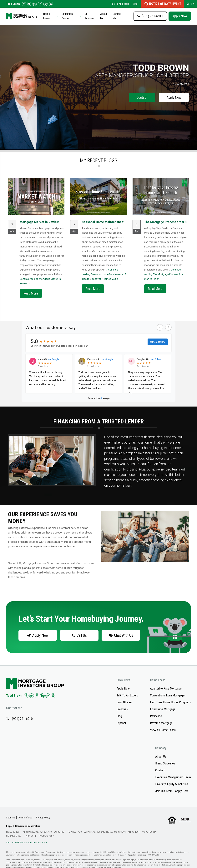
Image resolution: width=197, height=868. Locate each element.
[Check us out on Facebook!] (24, 4)
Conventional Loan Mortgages (168, 695)
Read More (31, 293)
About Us (161, 756)
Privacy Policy (43, 818)
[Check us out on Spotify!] (53, 696)
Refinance (156, 716)
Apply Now (180, 16)
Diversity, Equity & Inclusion (172, 784)
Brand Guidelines (165, 763)
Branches (122, 709)
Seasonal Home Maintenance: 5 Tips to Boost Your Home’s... (124, 222)
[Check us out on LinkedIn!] (40, 4)
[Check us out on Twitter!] (29, 4)
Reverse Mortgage (161, 723)
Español (121, 723)
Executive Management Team (173, 777)
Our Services (89, 16)
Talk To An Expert (120, 4)
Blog (135, 4)
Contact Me (117, 16)
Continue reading (104, 274)
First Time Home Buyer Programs (170, 702)
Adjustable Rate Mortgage (166, 688)
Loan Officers (125, 702)
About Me (104, 16)
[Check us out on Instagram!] (35, 4)
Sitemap (10, 818)
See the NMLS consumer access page (26, 843)
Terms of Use (25, 818)
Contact (142, 97)
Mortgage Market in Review (39, 222)
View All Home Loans (163, 730)
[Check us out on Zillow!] (45, 4)
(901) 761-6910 (22, 719)
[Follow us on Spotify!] (51, 4)
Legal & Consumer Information (23, 826)
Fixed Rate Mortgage (163, 709)
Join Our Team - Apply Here (172, 791)
